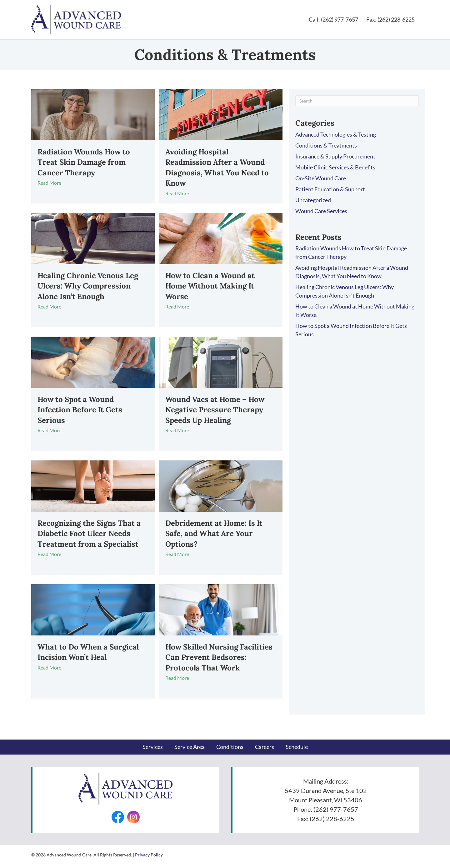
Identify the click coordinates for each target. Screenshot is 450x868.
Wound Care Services (321, 212)
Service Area (190, 748)
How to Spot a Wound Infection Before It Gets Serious (80, 411)
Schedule (297, 748)
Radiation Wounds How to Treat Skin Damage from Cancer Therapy (84, 163)
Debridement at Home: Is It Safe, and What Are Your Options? (214, 535)
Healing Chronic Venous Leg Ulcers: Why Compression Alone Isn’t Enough (88, 287)
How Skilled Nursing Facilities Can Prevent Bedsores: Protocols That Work (219, 659)
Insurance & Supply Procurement (335, 158)
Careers (265, 748)
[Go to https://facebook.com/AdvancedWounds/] (118, 818)
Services (153, 748)
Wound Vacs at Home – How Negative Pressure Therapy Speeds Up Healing (215, 411)
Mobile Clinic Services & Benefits (335, 168)
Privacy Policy (149, 856)
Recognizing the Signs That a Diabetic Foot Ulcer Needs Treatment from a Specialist (89, 535)
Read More (52, 184)
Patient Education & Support (330, 190)
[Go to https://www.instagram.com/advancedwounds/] (133, 818)
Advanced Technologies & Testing (336, 136)
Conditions (230, 748)
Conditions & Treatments (326, 147)
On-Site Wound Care (321, 179)
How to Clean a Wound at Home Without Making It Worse (210, 287)
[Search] (357, 102)
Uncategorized (313, 201)
